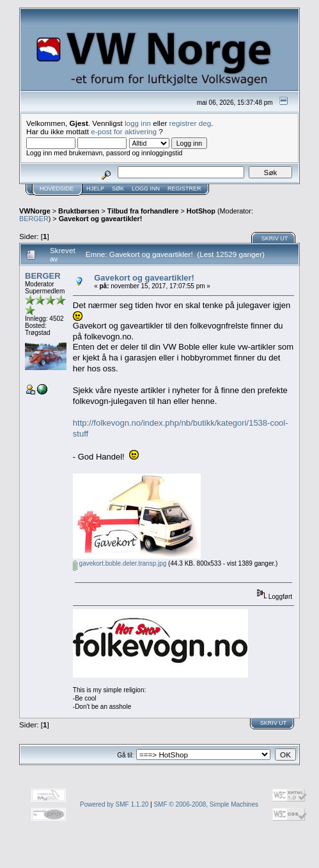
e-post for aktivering (124, 131)
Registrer (184, 189)
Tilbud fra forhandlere (143, 211)
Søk (118, 189)
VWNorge (35, 211)
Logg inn (146, 189)
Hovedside (57, 189)
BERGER (34, 219)
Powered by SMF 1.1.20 (114, 804)
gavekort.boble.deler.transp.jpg (120, 563)
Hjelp (95, 189)
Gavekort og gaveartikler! (101, 219)
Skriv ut (275, 238)
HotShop (201, 211)
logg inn (138, 123)
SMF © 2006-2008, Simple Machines (206, 804)
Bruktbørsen (79, 211)
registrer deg (191, 123)
